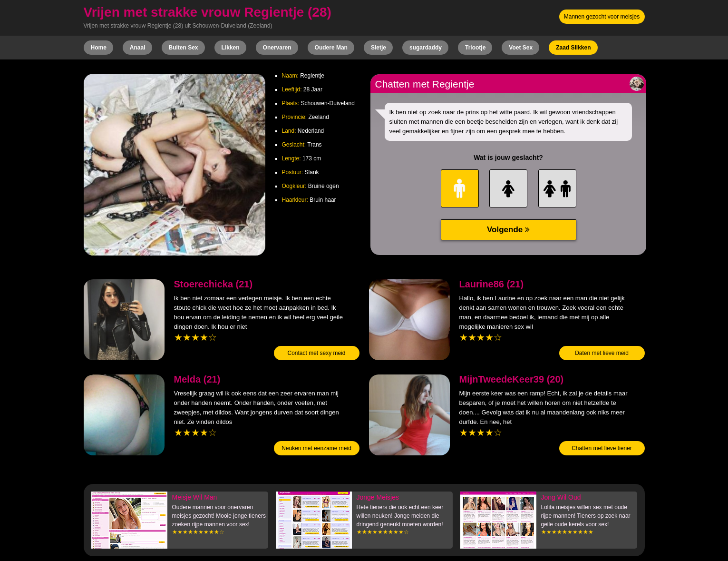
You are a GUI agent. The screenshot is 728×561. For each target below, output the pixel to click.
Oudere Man (331, 48)
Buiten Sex (184, 48)
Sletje (379, 48)
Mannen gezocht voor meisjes (602, 17)
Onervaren (277, 48)
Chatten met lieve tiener (602, 448)
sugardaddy (426, 48)
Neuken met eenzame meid (316, 448)
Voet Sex (521, 48)
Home (99, 48)
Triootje (475, 48)
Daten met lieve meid (602, 353)
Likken (231, 48)
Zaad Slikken (573, 48)
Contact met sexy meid (316, 353)
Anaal (138, 48)
